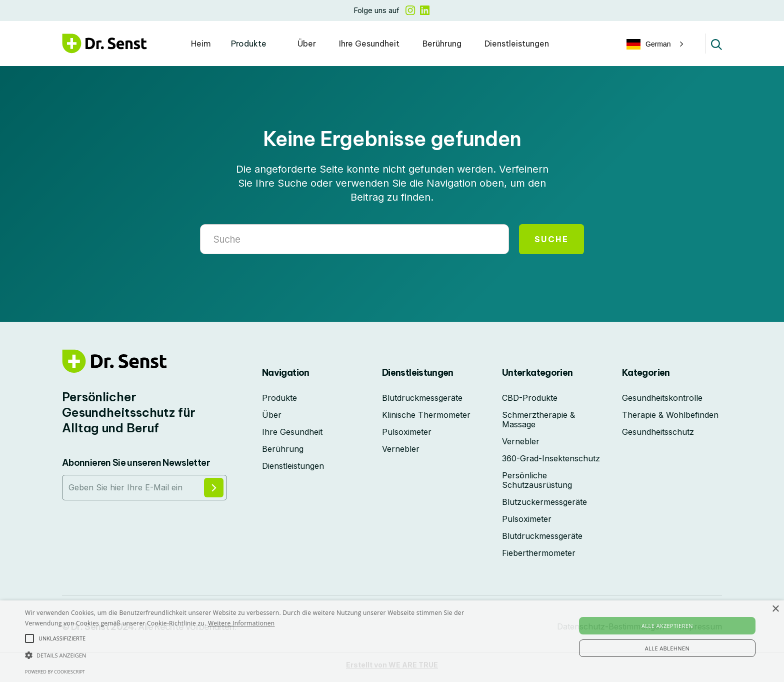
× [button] (775, 609)
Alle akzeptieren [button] (667, 626)
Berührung (442, 44)
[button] (254, 44)
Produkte (249, 44)
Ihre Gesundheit (369, 44)
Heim (201, 44)
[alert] (392, 641)
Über (307, 44)
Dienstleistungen (517, 44)
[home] (104, 43)
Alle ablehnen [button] (667, 648)
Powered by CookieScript (55, 672)
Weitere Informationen (241, 623)
